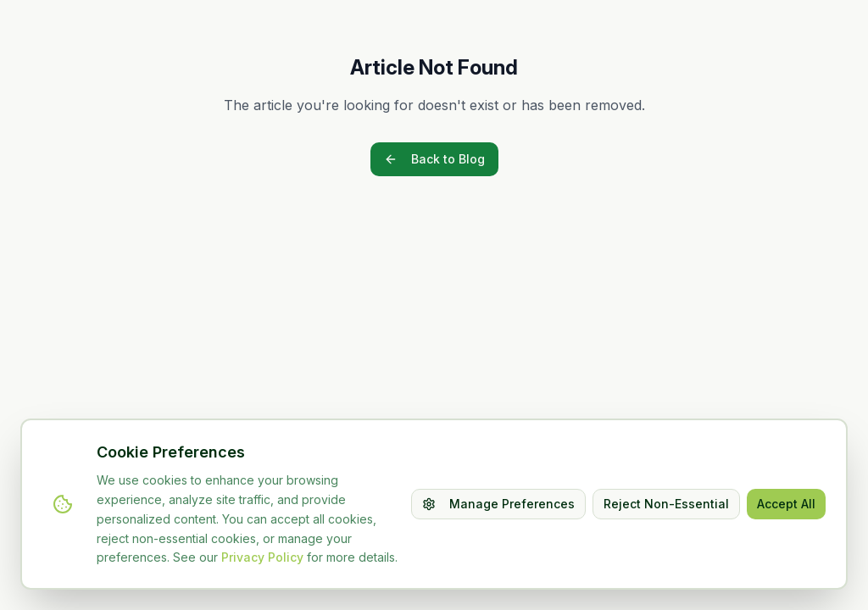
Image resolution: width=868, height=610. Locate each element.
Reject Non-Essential (666, 504)
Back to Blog (434, 159)
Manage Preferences (498, 504)
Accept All (786, 504)
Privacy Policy (262, 557)
